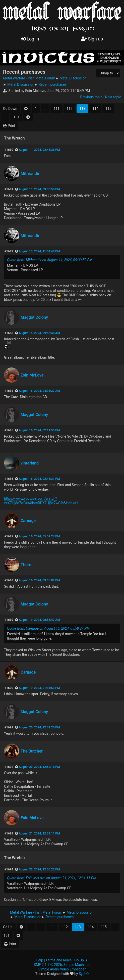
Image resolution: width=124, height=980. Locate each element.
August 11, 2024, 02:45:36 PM (39, 150)
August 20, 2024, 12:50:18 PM (39, 767)
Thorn (26, 565)
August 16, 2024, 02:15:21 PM (39, 479)
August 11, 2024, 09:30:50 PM (39, 189)
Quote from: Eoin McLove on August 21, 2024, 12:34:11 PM (52, 878)
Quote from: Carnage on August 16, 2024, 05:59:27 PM (48, 628)
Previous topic (91, 97)
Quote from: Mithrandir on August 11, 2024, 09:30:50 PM (50, 260)
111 (56, 109)
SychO (84, 974)
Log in (30, 39)
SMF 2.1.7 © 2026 (48, 965)
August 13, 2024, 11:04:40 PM (39, 251)
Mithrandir (30, 174)
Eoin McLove (32, 375)
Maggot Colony (34, 317)
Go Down (10, 109)
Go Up (8, 927)
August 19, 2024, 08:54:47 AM (39, 620)
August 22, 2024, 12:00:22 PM (39, 869)
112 (70, 109)
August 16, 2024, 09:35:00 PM (39, 580)
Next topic (113, 97)
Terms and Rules (59, 960)
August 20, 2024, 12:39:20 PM (39, 727)
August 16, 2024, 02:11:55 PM (39, 430)
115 (108, 109)
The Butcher (32, 751)
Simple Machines (77, 965)
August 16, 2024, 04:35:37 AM (39, 391)
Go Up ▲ (81, 960)
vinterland (30, 463)
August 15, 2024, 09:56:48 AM (39, 333)
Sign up (92, 39)
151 (16, 117)
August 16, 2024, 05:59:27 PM (39, 536)
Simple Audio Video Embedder (62, 969)
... (45, 109)
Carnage (28, 521)
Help (40, 960)
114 (95, 109)
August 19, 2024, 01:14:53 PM (39, 688)
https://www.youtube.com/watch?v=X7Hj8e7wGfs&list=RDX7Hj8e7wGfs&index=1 (41, 501)
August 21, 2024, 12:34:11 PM (39, 833)
